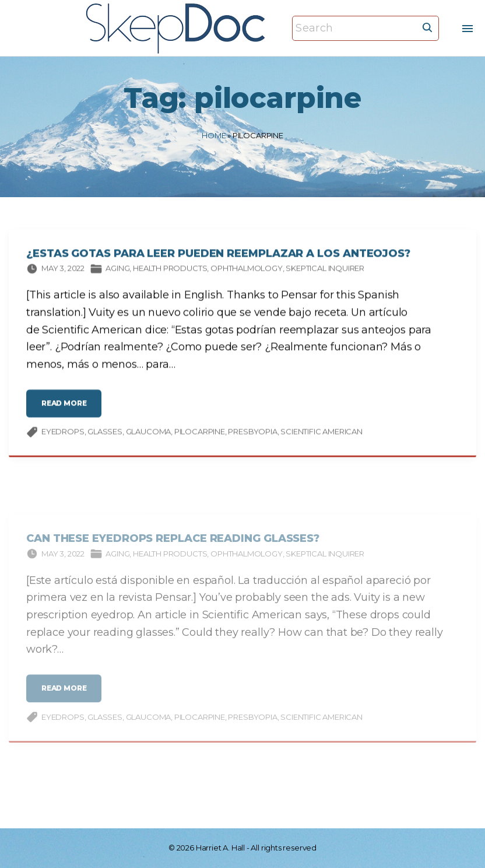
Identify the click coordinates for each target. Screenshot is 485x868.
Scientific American (321, 434)
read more (67, 410)
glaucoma (149, 434)
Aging (117, 271)
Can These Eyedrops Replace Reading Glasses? (173, 548)
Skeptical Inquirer (325, 271)
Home (214, 135)
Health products (170, 271)
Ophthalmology (247, 271)
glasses (105, 434)
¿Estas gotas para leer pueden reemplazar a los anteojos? (218, 256)
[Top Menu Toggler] (467, 29)
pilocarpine (200, 434)
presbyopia (252, 434)
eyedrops (63, 434)
